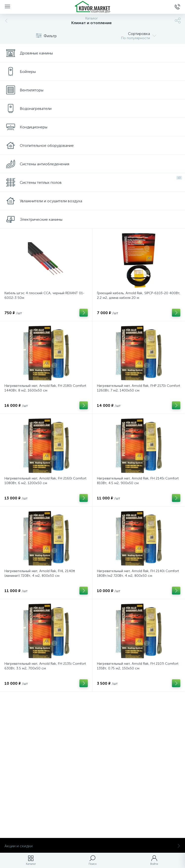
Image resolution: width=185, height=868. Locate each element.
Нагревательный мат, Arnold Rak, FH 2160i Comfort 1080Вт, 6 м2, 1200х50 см (45, 481)
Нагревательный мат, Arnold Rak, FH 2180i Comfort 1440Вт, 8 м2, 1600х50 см (45, 388)
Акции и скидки (92, 846)
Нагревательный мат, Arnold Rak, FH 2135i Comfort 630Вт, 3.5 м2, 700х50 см (45, 666)
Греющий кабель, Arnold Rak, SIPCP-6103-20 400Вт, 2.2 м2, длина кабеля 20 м (139, 295)
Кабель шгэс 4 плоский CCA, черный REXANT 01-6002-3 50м (44, 295)
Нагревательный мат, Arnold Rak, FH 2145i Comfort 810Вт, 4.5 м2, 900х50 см (138, 481)
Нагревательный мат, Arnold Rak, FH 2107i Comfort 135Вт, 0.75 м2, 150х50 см (138, 666)
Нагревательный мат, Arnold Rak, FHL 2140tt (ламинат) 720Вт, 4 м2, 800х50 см (40, 573)
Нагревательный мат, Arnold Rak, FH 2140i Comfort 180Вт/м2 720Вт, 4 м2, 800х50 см (138, 573)
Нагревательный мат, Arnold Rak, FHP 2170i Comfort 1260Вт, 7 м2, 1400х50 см (139, 388)
